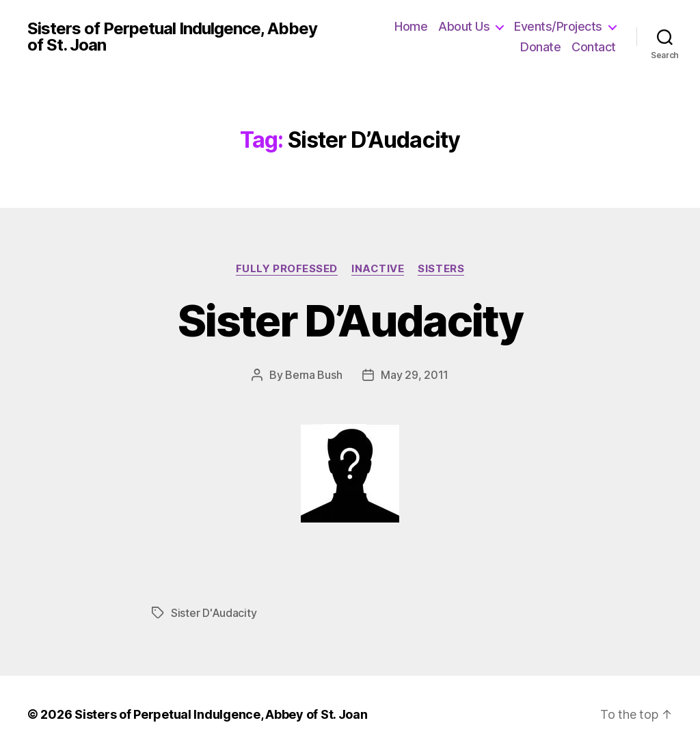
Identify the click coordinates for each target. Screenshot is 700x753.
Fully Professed (287, 269)
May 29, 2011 (415, 375)
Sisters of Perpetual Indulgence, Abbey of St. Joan (172, 37)
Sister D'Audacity (214, 613)
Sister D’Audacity (350, 320)
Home (411, 26)
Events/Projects (558, 26)
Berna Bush (313, 375)
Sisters (441, 269)
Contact (594, 47)
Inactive (378, 269)
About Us (464, 26)
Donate (540, 47)
